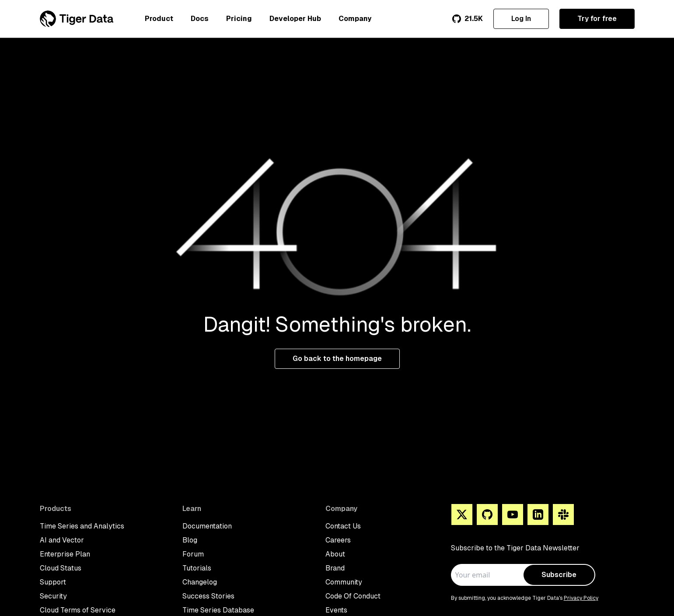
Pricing (239, 19)
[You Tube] (513, 514)
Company (355, 19)
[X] (462, 514)
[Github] (487, 514)
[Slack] (563, 514)
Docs (200, 19)
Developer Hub (295, 19)
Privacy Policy (581, 598)
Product (159, 19)
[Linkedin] (538, 514)
